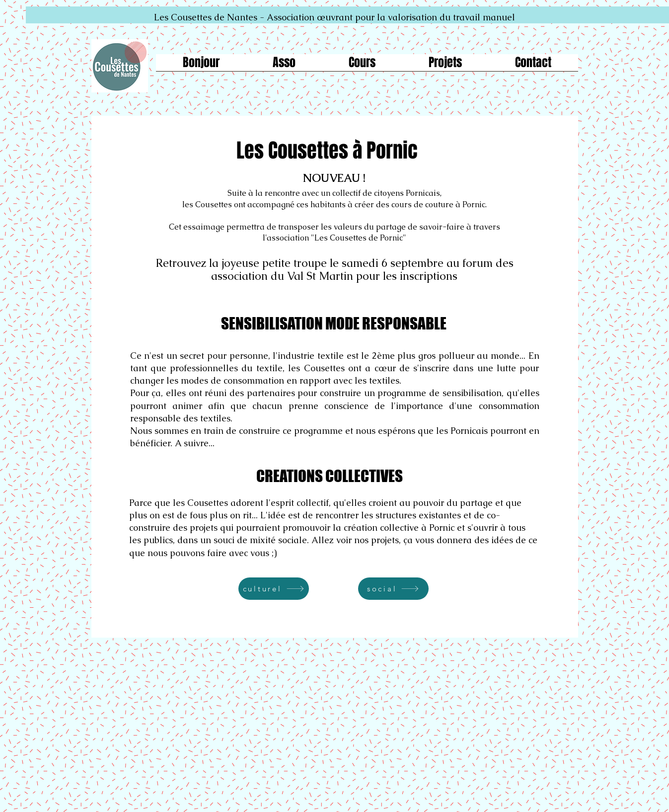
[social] (393, 589)
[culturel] (274, 589)
